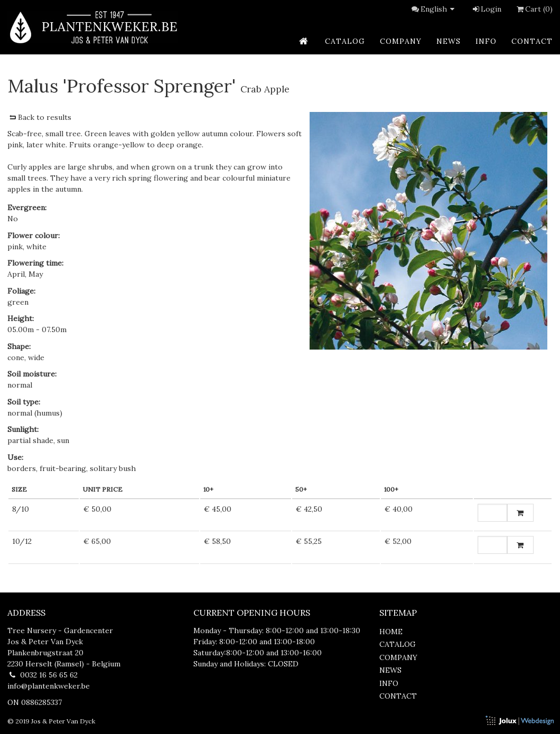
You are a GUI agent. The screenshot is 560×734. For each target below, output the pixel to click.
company (401, 41)
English (439, 9)
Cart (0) (534, 9)
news (449, 41)
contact (532, 41)
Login (486, 9)
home (391, 632)
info (486, 41)
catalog (345, 41)
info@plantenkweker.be (49, 686)
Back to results (39, 117)
